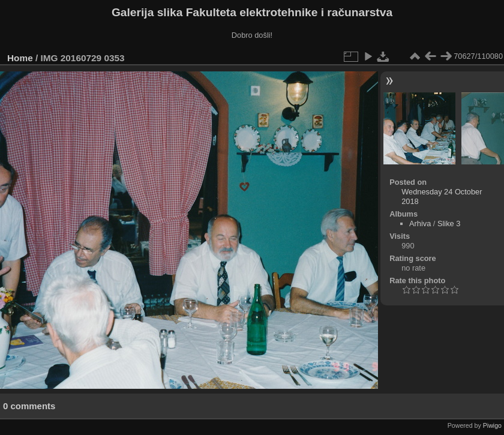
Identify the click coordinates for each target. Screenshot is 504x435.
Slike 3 (449, 223)
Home (20, 58)
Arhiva (420, 223)
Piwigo (492, 425)
